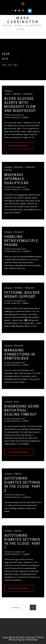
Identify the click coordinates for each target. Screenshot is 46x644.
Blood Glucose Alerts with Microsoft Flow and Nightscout (20, 105)
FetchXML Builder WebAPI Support (22, 294)
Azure (8, 94)
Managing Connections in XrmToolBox (20, 354)
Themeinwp (31, 640)
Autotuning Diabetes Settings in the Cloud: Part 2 (22, 484)
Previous (16, 607)
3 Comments (26, 251)
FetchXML (18, 288)
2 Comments (26, 497)
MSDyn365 (28, 94)
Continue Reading (19, 146)
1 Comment (26, 190)
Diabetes (17, 94)
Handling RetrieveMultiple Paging (21, 241)
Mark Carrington (23, 20)
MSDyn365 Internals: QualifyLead (16, 179)
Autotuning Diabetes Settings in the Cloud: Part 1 (22, 541)
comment (25, 117)
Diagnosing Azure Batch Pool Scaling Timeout (22, 410)
